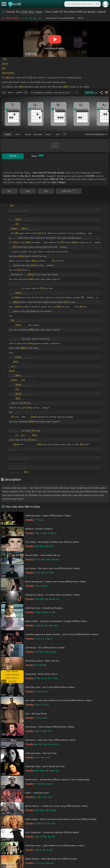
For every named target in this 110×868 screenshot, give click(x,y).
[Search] (98, 4)
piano (18, 134)
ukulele (28, 134)
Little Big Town (32, 12)
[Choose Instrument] (65, 134)
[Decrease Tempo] (4, 93)
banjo (48, 134)
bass (58, 134)
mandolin (38, 134)
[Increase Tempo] (26, 93)
